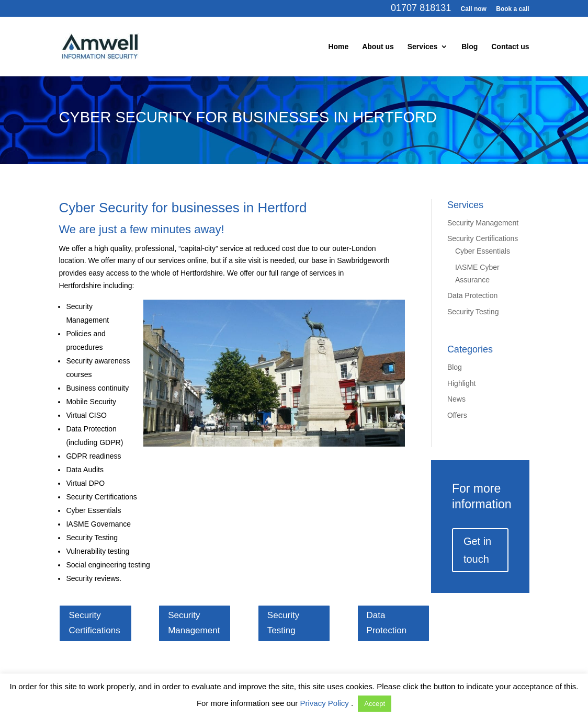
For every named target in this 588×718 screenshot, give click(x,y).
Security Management (483, 223)
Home (338, 47)
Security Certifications (483, 238)
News (456, 399)
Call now (474, 9)
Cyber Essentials (483, 251)
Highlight (461, 383)
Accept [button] (375, 704)
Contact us (510, 47)
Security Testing (473, 312)
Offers (457, 415)
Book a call (512, 9)
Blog (470, 47)
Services (423, 47)
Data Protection (473, 295)
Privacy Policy (325, 703)
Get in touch (477, 550)
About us (378, 47)
